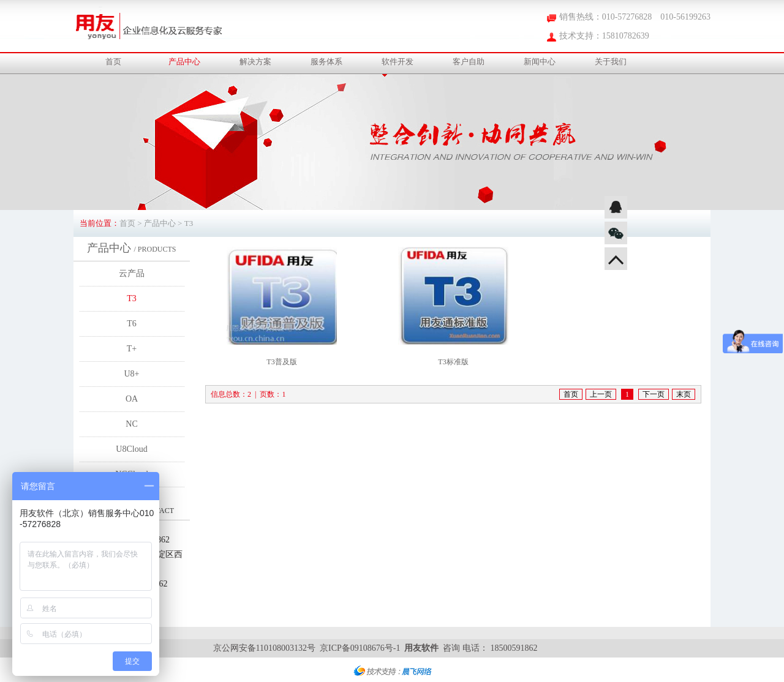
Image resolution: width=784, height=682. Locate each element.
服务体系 (326, 62)
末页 (684, 394)
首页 (113, 62)
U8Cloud (131, 449)
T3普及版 (281, 362)
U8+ (131, 374)
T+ (132, 349)
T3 (132, 298)
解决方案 (255, 62)
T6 (132, 324)
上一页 (601, 394)
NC (131, 424)
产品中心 (184, 62)
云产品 (132, 273)
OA (132, 399)
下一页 (654, 394)
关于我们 (611, 62)
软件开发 (398, 62)
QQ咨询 (616, 207)
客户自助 (469, 62)
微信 (616, 233)
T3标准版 (453, 362)
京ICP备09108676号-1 (360, 648)
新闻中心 (540, 62)
